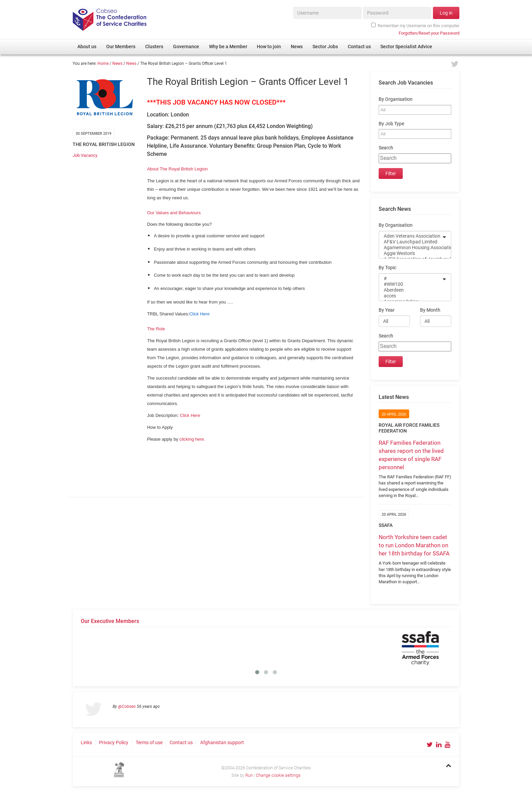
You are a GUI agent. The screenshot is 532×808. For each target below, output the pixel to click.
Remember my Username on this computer (415, 25)
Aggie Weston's (411, 253)
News (117, 63)
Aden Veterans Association (411, 236)
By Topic (387, 268)
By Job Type (391, 124)
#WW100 (411, 284)
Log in (446, 13)
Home (103, 63)
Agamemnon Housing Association (411, 248)
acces (411, 296)
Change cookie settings (278, 775)
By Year (387, 310)
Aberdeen (411, 290)
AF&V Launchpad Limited (411, 242)
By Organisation (396, 99)
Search (386, 148)
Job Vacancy (85, 155)
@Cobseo (127, 706)
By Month (430, 310)
